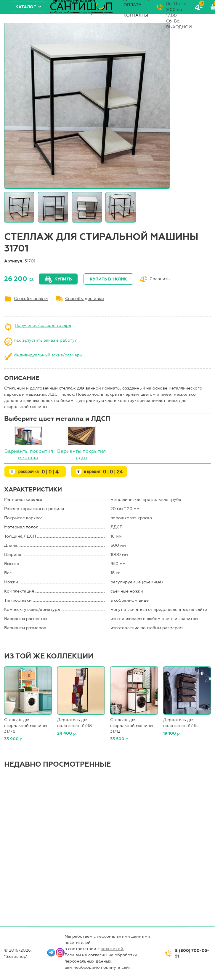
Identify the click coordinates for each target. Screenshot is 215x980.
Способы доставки (85, 299)
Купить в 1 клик (108, 279)
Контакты (136, 15)
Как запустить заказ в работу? (45, 340)
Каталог (26, 7)
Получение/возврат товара (43, 326)
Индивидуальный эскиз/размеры (48, 355)
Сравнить (160, 279)
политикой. (112, 949)
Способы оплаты (31, 299)
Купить (63, 279)
